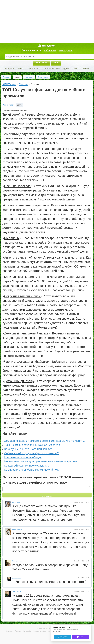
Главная (6, 77)
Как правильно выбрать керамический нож (31, 470)
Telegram (62, 637)
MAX (80, 637)
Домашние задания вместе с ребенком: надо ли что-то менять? (45, 441)
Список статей (8, 105)
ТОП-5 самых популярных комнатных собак (32, 445)
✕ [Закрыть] (89, 627)
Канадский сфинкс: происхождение (27, 466)
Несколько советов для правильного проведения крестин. (41, 461)
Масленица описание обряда (23, 457)
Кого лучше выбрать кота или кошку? (28, 449)
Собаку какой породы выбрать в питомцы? (32, 453)
